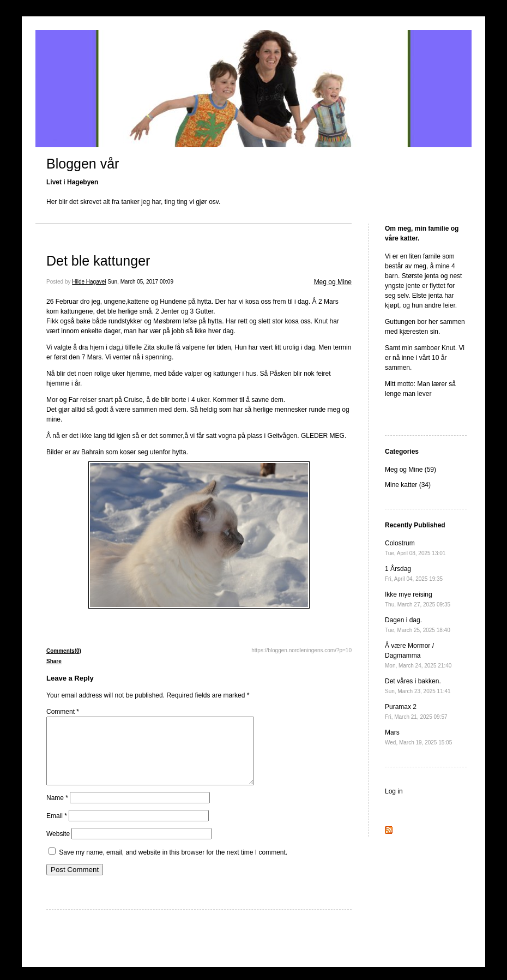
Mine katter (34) (408, 485)
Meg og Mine (333, 282)
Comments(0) (64, 651)
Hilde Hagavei (89, 282)
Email (57, 829)
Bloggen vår (83, 164)
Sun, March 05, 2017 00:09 (140, 282)
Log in (394, 791)
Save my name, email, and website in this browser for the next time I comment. (173, 865)
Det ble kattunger (98, 261)
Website (58, 847)
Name (57, 811)
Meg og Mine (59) (411, 470)
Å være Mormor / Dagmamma (418, 655)
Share (54, 661)
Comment (63, 712)
